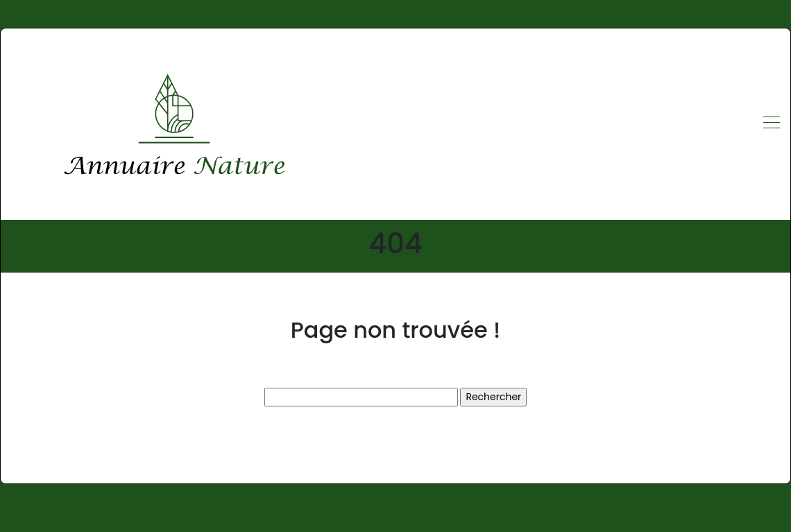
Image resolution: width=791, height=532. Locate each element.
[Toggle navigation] (771, 124)
